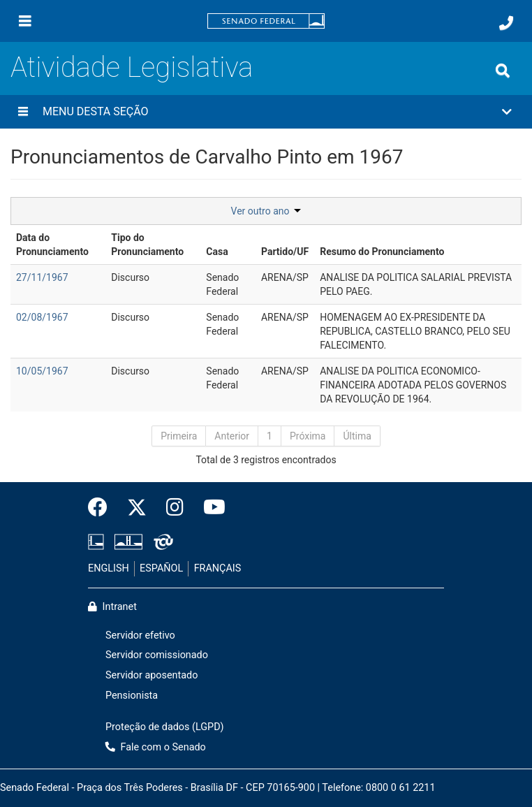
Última (357, 436)
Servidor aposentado (152, 675)
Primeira (179, 436)
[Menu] (25, 21)
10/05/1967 (42, 371)
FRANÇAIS (218, 568)
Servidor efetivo (140, 635)
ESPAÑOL (161, 568)
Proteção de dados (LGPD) (165, 727)
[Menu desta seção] (23, 112)
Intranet (112, 607)
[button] (266, 112)
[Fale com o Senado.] (506, 23)
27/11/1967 (42, 277)
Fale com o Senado (156, 747)
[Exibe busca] (503, 71)
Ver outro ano (266, 211)
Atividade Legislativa (132, 67)
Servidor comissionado (157, 655)
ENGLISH (109, 568)
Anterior (232, 436)
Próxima (308, 436)
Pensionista (132, 696)
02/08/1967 (42, 317)
